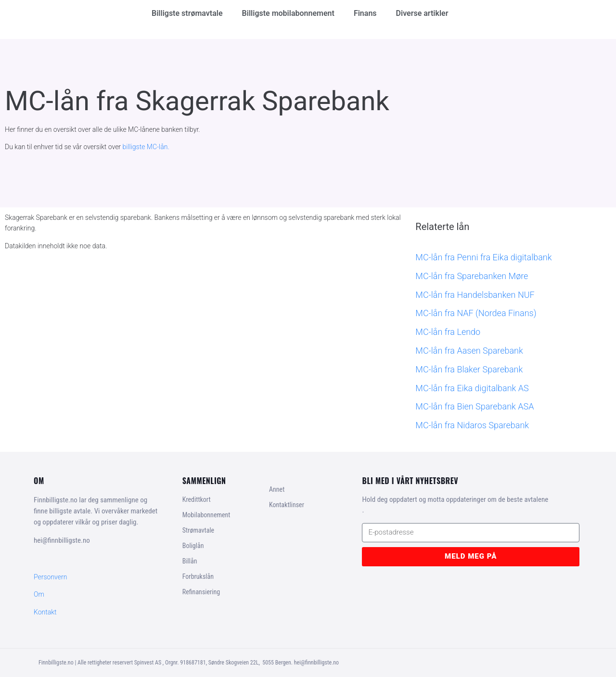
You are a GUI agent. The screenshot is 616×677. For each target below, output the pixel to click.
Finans (365, 13)
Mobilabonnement (206, 515)
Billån (190, 561)
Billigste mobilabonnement (288, 13)
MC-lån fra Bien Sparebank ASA (475, 406)
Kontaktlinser (287, 505)
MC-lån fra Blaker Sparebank (469, 369)
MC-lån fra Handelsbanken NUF (475, 295)
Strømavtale (198, 530)
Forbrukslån (198, 576)
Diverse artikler (422, 13)
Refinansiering (201, 592)
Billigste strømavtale (187, 13)
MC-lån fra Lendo (448, 332)
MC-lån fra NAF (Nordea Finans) (476, 313)
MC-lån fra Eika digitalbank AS (472, 388)
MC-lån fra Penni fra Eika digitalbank (483, 257)
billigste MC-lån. (146, 147)
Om (39, 594)
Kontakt (45, 612)
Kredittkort (197, 499)
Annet (277, 489)
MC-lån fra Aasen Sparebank (469, 351)
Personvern (50, 577)
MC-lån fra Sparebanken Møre (472, 276)
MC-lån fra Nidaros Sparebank (472, 425)
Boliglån (193, 546)
